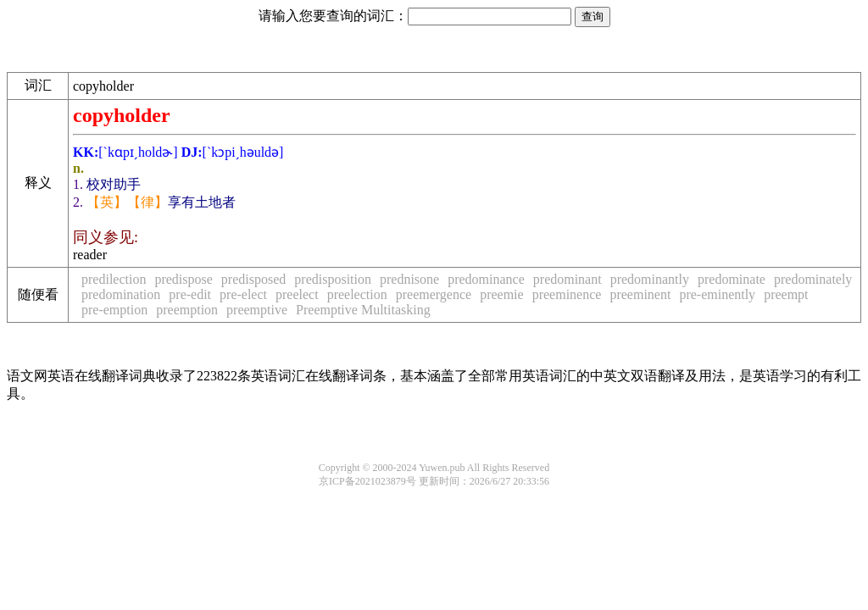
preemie (502, 294)
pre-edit (190, 294)
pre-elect (243, 294)
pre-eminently (717, 294)
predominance (486, 279)
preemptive (257, 310)
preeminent (640, 294)
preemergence (434, 294)
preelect (297, 294)
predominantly (650, 279)
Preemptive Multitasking (363, 310)
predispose (183, 279)
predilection (114, 279)
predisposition (333, 279)
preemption (187, 310)
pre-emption (114, 310)
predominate (732, 279)
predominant (568, 279)
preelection (357, 294)
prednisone (409, 279)
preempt (786, 294)
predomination (121, 294)
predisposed (253, 279)
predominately (813, 279)
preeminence (567, 294)
